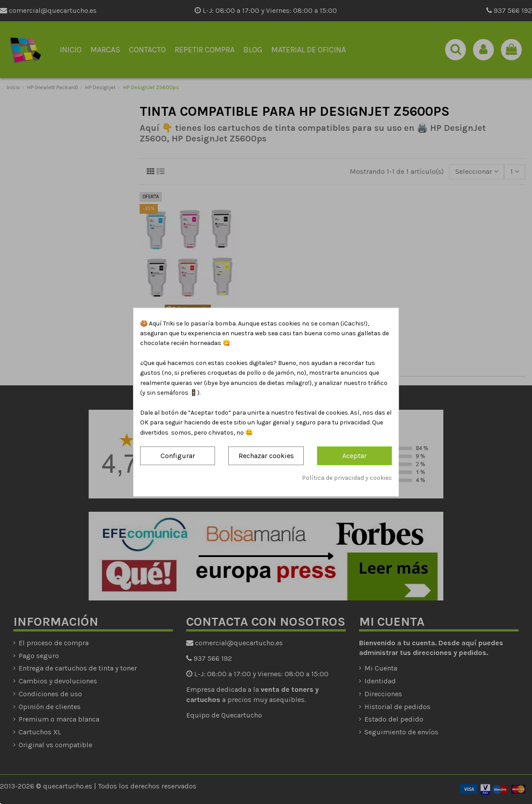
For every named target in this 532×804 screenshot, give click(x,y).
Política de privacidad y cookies (347, 477)
